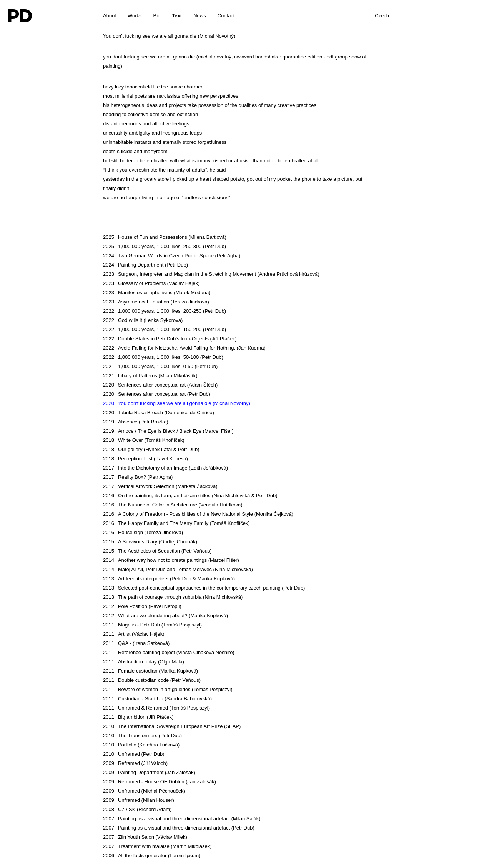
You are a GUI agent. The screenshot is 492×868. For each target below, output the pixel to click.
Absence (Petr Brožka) (136, 422)
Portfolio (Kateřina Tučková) (141, 745)
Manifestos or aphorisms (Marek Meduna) (157, 292)
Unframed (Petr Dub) (134, 754)
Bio (157, 16)
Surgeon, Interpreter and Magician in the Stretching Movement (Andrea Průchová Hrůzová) (211, 274)
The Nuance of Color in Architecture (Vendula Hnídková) (173, 505)
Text (177, 16)
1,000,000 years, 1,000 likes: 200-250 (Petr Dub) (165, 311)
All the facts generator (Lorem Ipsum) (152, 856)
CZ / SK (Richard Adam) (137, 809)
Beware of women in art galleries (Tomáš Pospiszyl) (168, 689)
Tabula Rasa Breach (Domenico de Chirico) (159, 412)
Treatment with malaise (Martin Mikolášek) (157, 846)
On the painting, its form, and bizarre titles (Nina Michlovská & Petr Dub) (190, 496)
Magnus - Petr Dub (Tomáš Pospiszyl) (152, 625)
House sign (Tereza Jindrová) (143, 532)
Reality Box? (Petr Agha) (138, 477)
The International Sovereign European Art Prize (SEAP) (172, 726)
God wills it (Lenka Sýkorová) (143, 320)
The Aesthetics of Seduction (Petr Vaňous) (157, 551)
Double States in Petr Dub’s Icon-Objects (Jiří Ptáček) (170, 339)
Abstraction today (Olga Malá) (144, 662)
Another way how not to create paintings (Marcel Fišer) (171, 560)
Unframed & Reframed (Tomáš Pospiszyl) (156, 708)
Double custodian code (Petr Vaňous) (152, 680)
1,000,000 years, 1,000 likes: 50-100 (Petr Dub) (163, 357)
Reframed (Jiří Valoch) (135, 763)
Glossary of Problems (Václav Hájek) (151, 283)
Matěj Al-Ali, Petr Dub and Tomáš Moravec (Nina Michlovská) (178, 569)
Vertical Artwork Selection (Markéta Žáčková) (160, 486)
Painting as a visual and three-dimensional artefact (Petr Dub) (179, 828)
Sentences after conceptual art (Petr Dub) (157, 394)
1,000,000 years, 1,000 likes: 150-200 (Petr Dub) (165, 329)
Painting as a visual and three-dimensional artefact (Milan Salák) (182, 819)
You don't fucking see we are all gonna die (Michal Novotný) (177, 403)
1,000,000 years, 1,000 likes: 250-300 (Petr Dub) (165, 246)
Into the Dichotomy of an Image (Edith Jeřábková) (165, 468)
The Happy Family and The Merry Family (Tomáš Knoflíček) (176, 523)
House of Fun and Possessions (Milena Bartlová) (165, 237)
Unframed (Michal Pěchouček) (144, 791)
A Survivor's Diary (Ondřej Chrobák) (150, 542)
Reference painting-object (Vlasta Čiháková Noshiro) (169, 652)
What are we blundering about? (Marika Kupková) (165, 616)
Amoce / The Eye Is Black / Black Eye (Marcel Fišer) (168, 431)
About (110, 16)
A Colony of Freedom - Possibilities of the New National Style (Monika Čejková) (198, 514)
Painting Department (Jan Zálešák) (149, 772)
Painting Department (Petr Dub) (145, 265)
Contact (226, 16)
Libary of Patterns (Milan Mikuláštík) (150, 376)
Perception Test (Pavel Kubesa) (145, 459)
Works (135, 16)
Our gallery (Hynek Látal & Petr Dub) (151, 449)
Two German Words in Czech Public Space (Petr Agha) (172, 256)
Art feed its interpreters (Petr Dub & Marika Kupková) (169, 579)
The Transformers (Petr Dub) (142, 736)
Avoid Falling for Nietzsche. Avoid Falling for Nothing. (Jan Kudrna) (184, 348)
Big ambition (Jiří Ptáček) (138, 717)
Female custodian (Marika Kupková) (150, 671)
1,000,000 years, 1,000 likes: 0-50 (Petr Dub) (160, 366)
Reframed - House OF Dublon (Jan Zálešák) (160, 782)
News (200, 16)
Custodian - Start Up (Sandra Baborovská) (157, 699)
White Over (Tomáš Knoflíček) (144, 440)
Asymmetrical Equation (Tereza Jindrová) (156, 302)
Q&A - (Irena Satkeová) (136, 643)
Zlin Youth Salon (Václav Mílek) (145, 837)
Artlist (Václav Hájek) (134, 634)
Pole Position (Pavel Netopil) (142, 606)
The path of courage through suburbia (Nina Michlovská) (173, 597)
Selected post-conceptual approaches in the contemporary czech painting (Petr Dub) (204, 588)
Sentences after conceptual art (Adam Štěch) (160, 385)
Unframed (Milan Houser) (139, 800)
